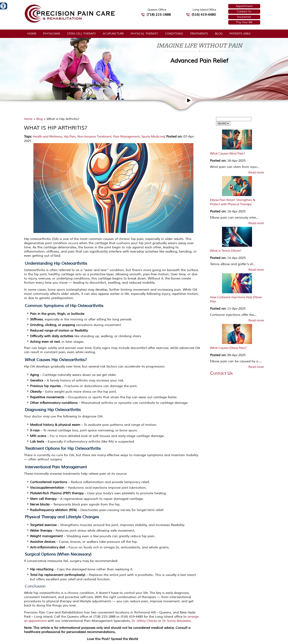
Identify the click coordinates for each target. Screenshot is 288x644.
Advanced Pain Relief (199, 61)
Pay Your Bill (244, 22)
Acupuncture (113, 34)
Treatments (199, 34)
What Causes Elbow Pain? (228, 348)
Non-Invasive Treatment (94, 137)
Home (32, 34)
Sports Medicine (153, 137)
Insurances (244, 17)
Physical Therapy (144, 34)
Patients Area (240, 34)
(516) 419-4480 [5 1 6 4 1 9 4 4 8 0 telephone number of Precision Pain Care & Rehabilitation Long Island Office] (204, 15)
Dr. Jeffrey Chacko (144, 621)
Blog (219, 34)
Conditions (174, 34)
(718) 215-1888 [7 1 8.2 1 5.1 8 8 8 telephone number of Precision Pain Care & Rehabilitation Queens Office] (159, 15)
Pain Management (126, 137)
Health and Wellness (47, 137)
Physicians (52, 34)
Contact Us (244, 11)
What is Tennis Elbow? (226, 251)
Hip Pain (70, 137)
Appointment (244, 6)
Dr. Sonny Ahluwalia (176, 621)
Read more (256, 173)
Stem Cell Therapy (81, 34)
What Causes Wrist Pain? (228, 154)
